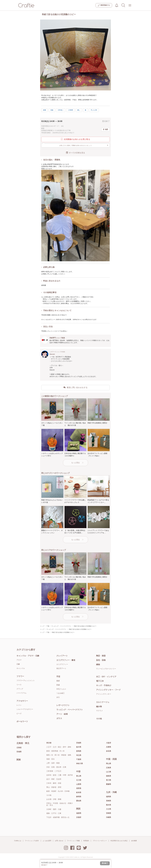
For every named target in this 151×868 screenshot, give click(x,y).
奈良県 (109, 751)
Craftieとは (18, 841)
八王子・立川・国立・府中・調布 (59, 747)
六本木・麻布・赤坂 (54, 783)
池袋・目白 (50, 759)
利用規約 (86, 841)
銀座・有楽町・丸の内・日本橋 (58, 791)
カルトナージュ (103, 702)
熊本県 (109, 805)
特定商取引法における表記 (119, 841)
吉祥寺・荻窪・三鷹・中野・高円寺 (60, 775)
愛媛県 (109, 784)
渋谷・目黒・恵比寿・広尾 (56, 767)
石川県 (79, 780)
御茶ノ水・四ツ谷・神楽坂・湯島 (59, 755)
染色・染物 (101, 660)
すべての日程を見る (75, 153)
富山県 (79, 776)
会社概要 (134, 841)
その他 (99, 719)
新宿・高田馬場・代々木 (55, 751)
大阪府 (109, 743)
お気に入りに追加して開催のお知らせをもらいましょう (84, 145)
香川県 (109, 780)
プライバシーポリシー (100, 841)
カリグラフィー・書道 (66, 660)
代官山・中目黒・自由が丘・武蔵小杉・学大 (60, 804)
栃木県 (79, 747)
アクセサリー (22, 701)
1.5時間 (70, 110)
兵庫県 (109, 747)
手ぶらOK (94, 110)
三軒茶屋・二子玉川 (54, 771)
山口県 (109, 772)
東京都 (49, 743)
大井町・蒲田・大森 (54, 809)
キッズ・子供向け (104, 685)
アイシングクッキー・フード (108, 690)
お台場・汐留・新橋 (54, 799)
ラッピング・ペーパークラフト (70, 710)
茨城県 (79, 743)
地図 (106, 129)
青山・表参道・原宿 (54, 787)
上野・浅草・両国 (53, 763)
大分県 (109, 809)
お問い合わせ (59, 841)
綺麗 (44, 110)
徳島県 (109, 776)
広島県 (109, 768)
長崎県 (109, 801)
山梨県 (79, 784)
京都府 (79, 817)
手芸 (58, 677)
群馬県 (79, 751)
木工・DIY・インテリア (106, 677)
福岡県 (109, 797)
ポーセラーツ (22, 721)
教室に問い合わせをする (75, 387)
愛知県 (79, 801)
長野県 (79, 788)
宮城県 (19, 752)
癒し (79, 110)
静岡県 (79, 797)
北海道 (19, 748)
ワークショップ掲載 (73, 841)
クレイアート (62, 656)
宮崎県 (109, 813)
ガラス (59, 718)
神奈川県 (80, 763)
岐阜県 (79, 792)
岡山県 (109, 763)
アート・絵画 (62, 714)
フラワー (20, 676)
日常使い (61, 110)
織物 (98, 664)
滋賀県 (79, 813)
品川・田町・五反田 (54, 779)
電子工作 (100, 681)
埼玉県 (79, 755)
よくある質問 (47, 841)
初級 (52, 110)
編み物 (99, 706)
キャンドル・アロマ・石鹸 (28, 656)
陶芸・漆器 (101, 656)
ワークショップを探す (32, 841)
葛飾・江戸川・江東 (54, 813)
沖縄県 (109, 817)
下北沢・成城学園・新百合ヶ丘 (58, 817)
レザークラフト (63, 705)
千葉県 (79, 759)
